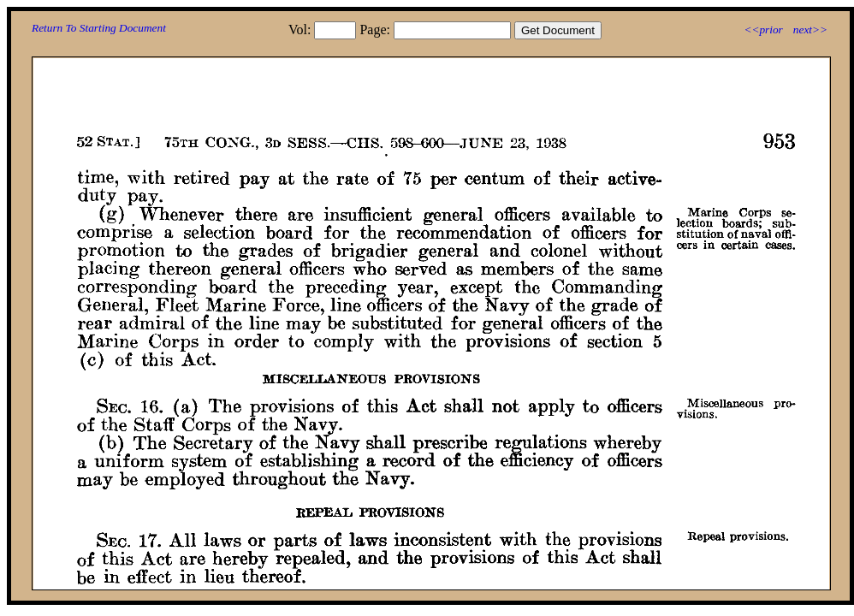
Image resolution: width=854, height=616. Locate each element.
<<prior (763, 30)
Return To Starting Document (99, 28)
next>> (810, 30)
